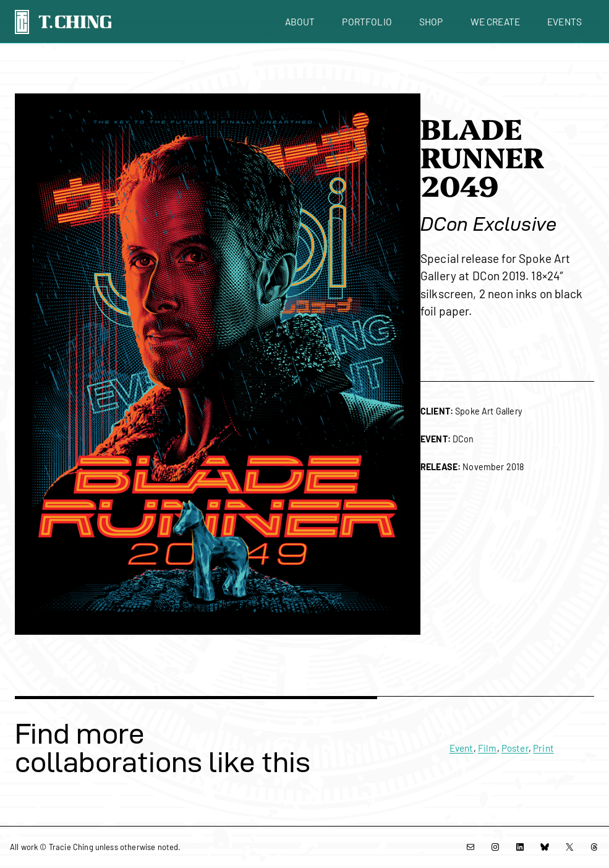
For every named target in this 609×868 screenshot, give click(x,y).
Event (462, 748)
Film (488, 748)
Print (543, 748)
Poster (515, 748)
